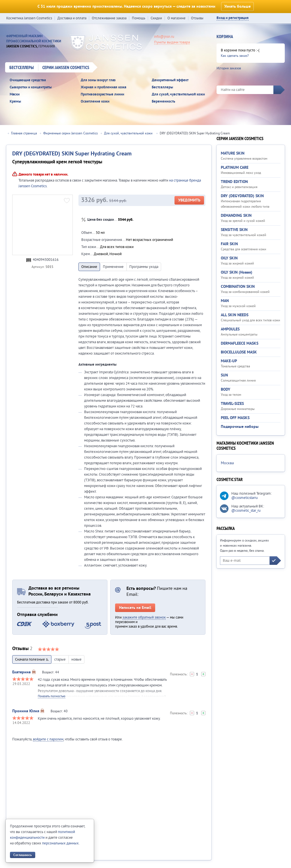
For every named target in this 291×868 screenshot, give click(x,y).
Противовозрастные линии (102, 94)
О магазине (176, 18)
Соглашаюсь (23, 855)
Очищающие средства (28, 80)
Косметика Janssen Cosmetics (29, 18)
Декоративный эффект (170, 80)
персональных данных (60, 843)
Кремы (15, 102)
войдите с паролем (48, 739)
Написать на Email (135, 608)
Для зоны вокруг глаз (98, 80)
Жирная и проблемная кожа (103, 87)
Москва (227, 463)
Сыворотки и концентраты (31, 87)
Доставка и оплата (72, 18)
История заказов (229, 68)
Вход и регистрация (233, 18)
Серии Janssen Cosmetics (66, 68)
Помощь (139, 18)
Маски (15, 94)
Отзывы (197, 18)
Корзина (225, 37)
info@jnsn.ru (164, 37)
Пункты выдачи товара (172, 42)
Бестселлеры (22, 68)
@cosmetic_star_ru (246, 511)
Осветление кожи (95, 102)
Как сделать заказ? (235, 56)
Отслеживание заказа (109, 18)
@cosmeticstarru (245, 498)
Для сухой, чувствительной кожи (178, 94)
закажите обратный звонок (144, 617)
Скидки (156, 18)
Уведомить (189, 200)
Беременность (163, 102)
